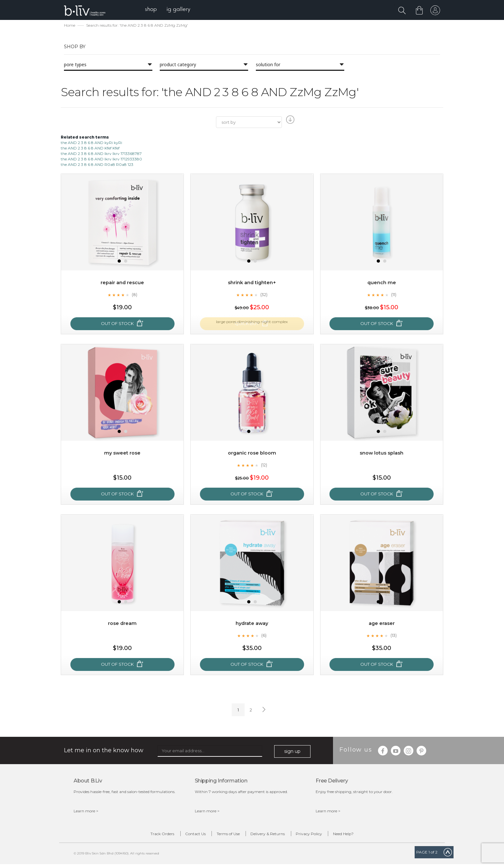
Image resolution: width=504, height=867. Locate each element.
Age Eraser (382, 624)
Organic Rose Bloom (252, 454)
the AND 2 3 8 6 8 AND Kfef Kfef (90, 149)
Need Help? (367, 835)
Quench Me (382, 283)
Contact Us (181, 835)
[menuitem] (155, 10)
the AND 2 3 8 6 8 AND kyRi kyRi (91, 143)
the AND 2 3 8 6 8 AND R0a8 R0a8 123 (97, 165)
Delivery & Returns (272, 835)
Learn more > (86, 812)
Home (70, 26)
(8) (134, 295)
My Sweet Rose (122, 454)
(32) (264, 295)
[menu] (172, 10)
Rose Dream (122, 624)
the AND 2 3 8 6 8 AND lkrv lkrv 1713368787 (101, 154)
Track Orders (139, 835)
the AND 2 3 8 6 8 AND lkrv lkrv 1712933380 (101, 160)
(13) (394, 636)
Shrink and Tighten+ (252, 283)
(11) (394, 295)
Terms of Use (223, 835)
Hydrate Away (252, 624)
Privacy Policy (323, 835)
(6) (264, 636)
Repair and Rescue (122, 283)
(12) (264, 466)
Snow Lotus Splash (382, 454)
